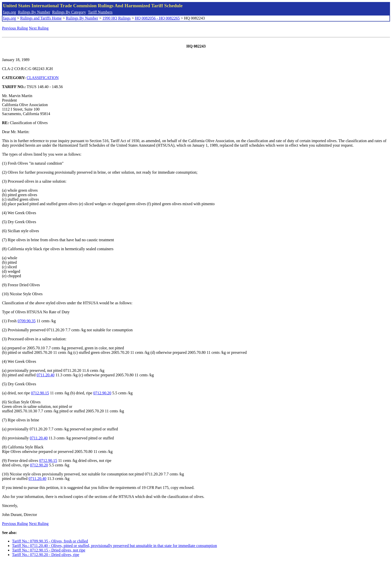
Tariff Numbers (100, 12)
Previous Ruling (15, 28)
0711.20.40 (45, 375)
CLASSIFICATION (43, 78)
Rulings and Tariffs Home (41, 18)
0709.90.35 (26, 321)
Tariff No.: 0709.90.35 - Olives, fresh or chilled (50, 541)
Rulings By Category (69, 12)
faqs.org (9, 12)
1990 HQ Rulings (117, 18)
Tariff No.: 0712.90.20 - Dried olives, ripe (46, 555)
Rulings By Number (34, 12)
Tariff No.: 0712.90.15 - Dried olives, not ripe (49, 550)
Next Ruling (39, 28)
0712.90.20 (102, 393)
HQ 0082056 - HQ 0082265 (157, 18)
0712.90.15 (40, 393)
